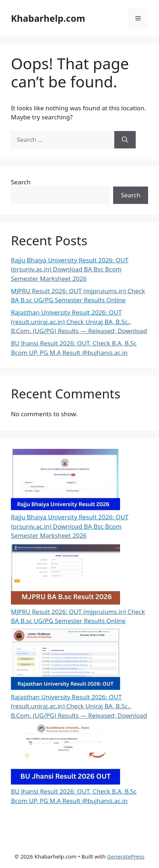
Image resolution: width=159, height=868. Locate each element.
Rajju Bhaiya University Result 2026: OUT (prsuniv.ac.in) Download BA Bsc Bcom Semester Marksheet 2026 (70, 269)
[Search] (125, 140)
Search (21, 182)
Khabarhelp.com (48, 18)
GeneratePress (126, 856)
